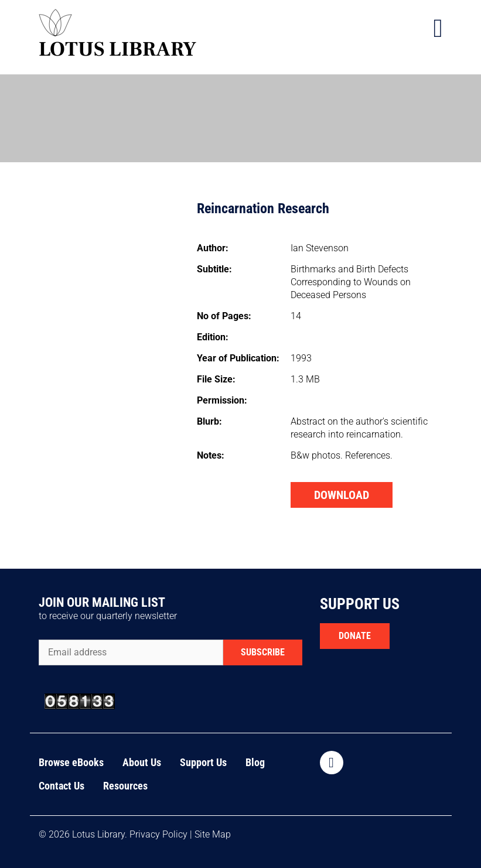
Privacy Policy (158, 834)
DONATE (355, 636)
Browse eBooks (71, 762)
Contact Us (62, 786)
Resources (125, 786)
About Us (142, 762)
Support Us (203, 762)
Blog (255, 762)
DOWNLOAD (342, 495)
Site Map (213, 834)
